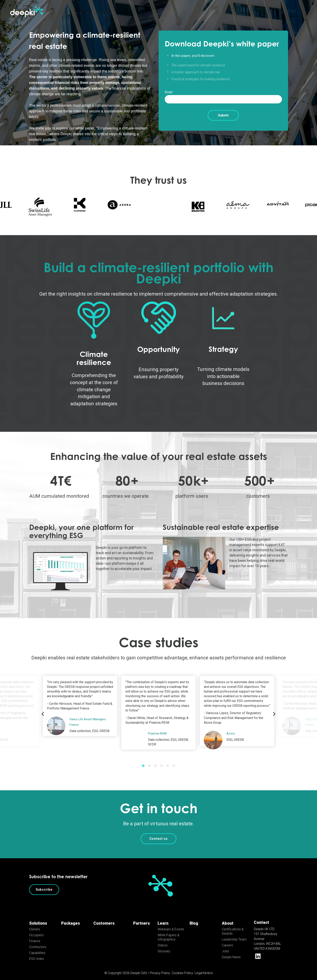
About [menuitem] (228, 919)
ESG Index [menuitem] (37, 954)
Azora (231, 729)
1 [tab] (143, 761)
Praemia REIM (158, 729)
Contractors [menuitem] (38, 942)
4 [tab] (162, 761)
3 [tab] (156, 761)
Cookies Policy (182, 968)
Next (274, 709)
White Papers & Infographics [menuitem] (168, 933)
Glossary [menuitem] (164, 947)
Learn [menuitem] (163, 919)
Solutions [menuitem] (38, 919)
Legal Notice (204, 968)
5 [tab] (168, 761)
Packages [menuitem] (71, 919)
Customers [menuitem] (104, 919)
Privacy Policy (160, 968)
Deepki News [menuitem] (231, 953)
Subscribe (44, 885)
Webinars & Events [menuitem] (171, 925)
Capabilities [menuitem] (37, 948)
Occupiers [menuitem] (36, 931)
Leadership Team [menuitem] (234, 935)
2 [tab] (149, 761)
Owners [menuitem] (35, 925)
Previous (43, 709)
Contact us (159, 834)
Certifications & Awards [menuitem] (233, 927)
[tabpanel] (158, 708)
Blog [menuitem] (194, 919)
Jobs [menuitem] (225, 947)
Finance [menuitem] (35, 937)
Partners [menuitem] (141, 919)
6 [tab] (174, 761)
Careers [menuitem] (227, 941)
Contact (261, 918)
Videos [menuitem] (163, 941)
